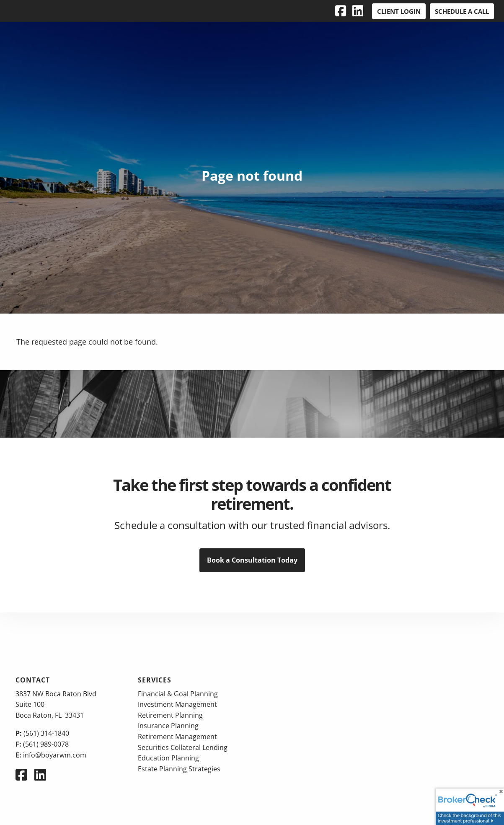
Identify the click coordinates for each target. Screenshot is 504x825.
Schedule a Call (462, 11)
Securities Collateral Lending (183, 747)
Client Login (399, 11)
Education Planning (168, 758)
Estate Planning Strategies (179, 769)
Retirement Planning (170, 715)
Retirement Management (177, 737)
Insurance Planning (168, 726)
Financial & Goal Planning (178, 694)
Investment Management (177, 704)
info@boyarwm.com (55, 755)
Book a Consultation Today (252, 560)
